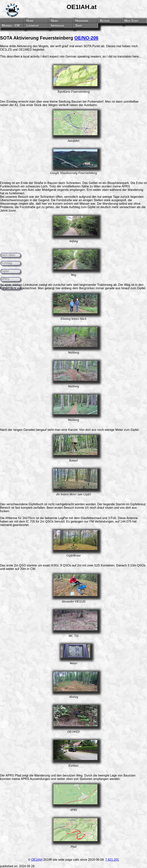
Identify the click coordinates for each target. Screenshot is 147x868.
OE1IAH (37, 860)
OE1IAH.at (82, 7)
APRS (5, 279)
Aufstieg (7, 263)
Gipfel (5, 271)
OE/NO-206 (86, 38)
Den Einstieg (9, 102)
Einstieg (5, 183)
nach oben (8, 255)
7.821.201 (112, 860)
